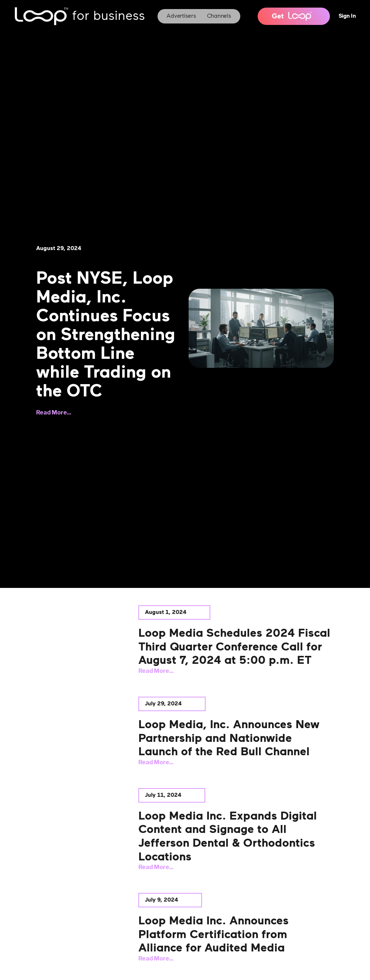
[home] (80, 16)
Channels (219, 16)
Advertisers (181, 16)
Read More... (54, 412)
